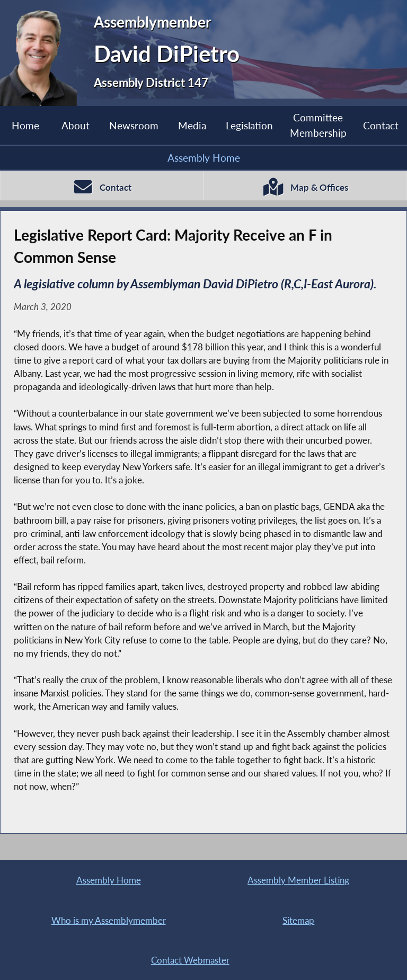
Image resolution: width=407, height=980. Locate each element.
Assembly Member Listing (298, 880)
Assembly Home (204, 158)
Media (192, 125)
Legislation (249, 125)
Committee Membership (318, 125)
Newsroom (134, 125)
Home (25, 125)
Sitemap (298, 920)
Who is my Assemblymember (109, 920)
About (76, 125)
